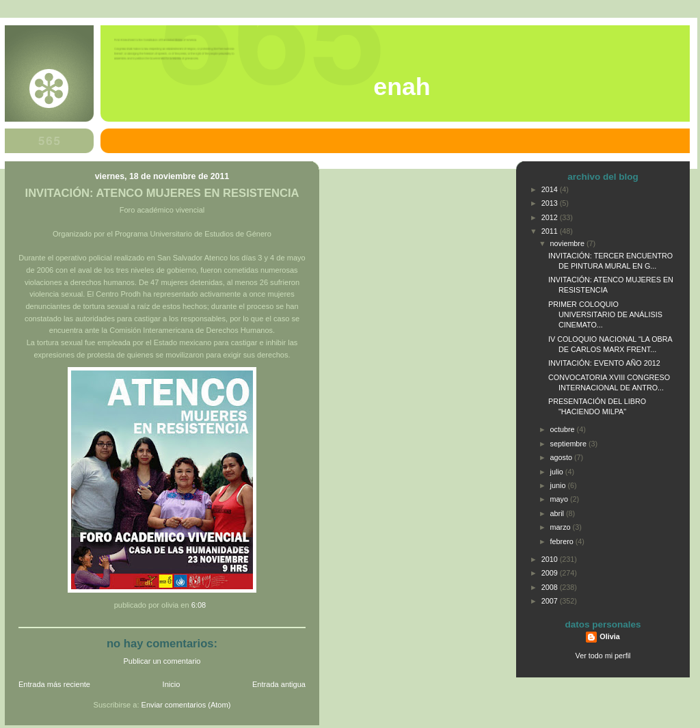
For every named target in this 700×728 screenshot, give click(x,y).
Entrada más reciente (54, 684)
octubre (564, 429)
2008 (551, 587)
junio (559, 485)
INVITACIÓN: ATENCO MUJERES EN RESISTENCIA (162, 193)
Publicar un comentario (162, 661)
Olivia (609, 636)
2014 (551, 189)
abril (558, 513)
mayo (560, 499)
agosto (562, 457)
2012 (551, 217)
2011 (551, 231)
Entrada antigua (279, 684)
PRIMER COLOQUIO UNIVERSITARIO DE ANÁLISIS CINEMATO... (605, 314)
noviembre (568, 243)
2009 (551, 573)
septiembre (569, 444)
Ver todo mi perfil (603, 656)
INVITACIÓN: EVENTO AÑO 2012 (604, 363)
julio (558, 472)
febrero (563, 541)
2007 (551, 601)
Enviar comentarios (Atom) (186, 705)
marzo (562, 527)
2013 (551, 203)
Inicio (172, 684)
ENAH (402, 87)
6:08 (199, 605)
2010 (551, 559)
